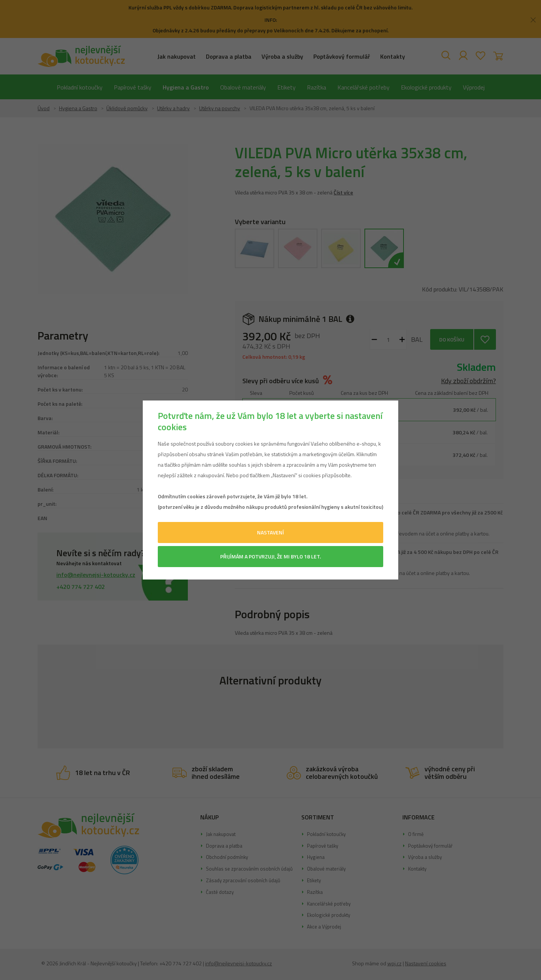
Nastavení (270, 532)
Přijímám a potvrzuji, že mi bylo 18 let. (270, 556)
